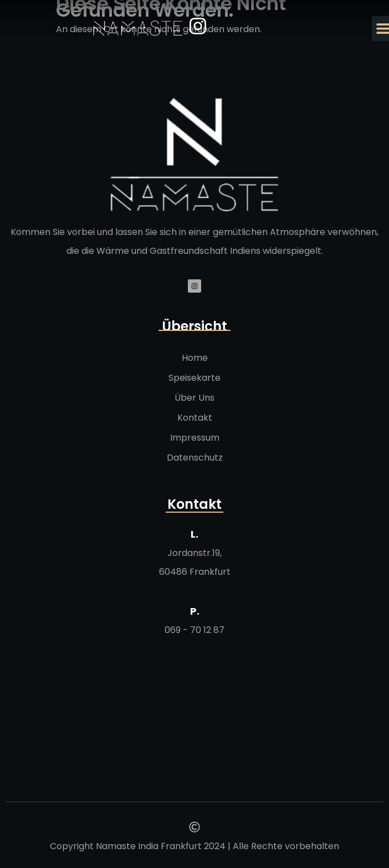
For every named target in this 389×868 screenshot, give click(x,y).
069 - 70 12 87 (194, 630)
